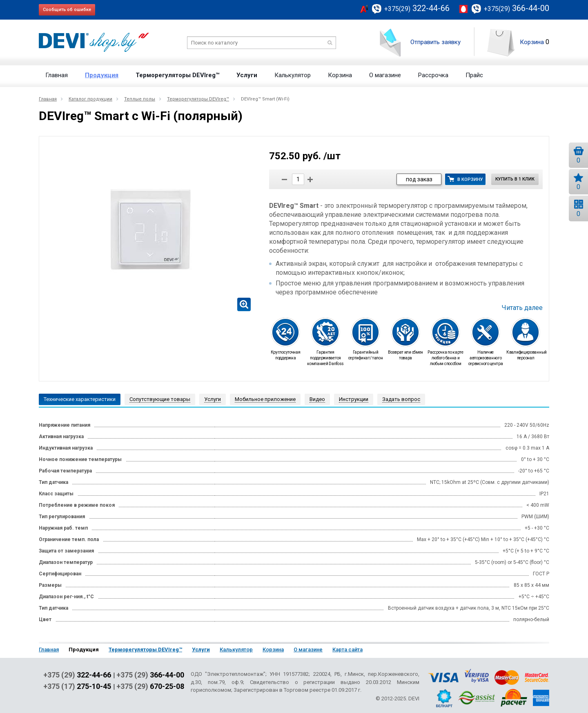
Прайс (474, 75)
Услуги (247, 75)
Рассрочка (433, 75)
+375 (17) (77, 686)
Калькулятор (293, 75)
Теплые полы (140, 99)
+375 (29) (77, 675)
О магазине (385, 75)
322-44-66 (417, 8)
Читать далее (522, 308)
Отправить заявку (435, 42)
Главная (57, 75)
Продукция (102, 75)
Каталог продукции (90, 99)
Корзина (532, 42)
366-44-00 (517, 8)
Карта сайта (347, 649)
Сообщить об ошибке (67, 10)
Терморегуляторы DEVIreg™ (177, 75)
